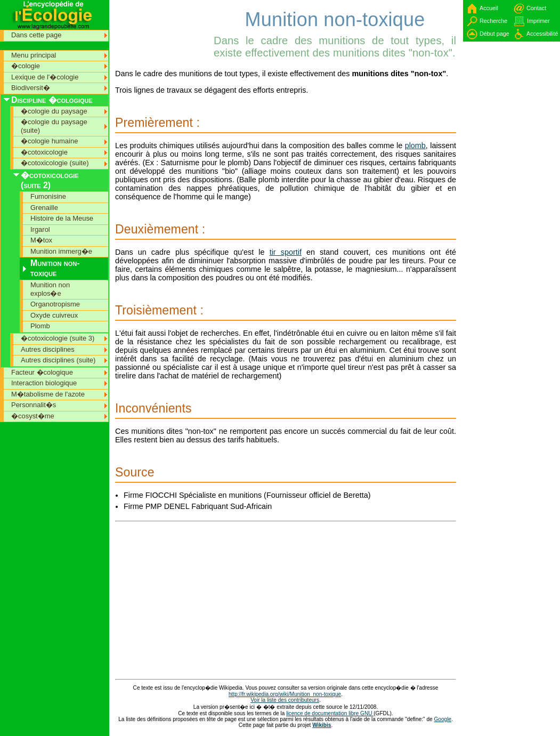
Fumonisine (48, 196)
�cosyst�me (33, 416)
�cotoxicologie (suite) (55, 163)
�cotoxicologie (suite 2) (50, 180)
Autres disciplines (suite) (58, 360)
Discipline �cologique (52, 100)
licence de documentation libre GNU (330, 713)
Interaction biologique (44, 383)
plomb (415, 145)
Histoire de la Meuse (62, 218)
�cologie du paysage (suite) (54, 126)
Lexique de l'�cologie (45, 77)
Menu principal (34, 55)
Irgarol (40, 229)
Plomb (40, 326)
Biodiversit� (31, 88)
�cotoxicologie (44, 152)
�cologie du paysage (54, 111)
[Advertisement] (163, 24)
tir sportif (286, 252)
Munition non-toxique (55, 268)
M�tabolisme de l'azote (48, 394)
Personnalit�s (34, 405)
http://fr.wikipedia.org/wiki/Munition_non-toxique (285, 694)
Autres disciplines (48, 349)
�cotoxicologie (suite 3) (58, 338)
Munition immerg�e (61, 251)
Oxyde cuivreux (54, 315)
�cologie (26, 66)
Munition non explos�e (50, 289)
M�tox (41, 240)
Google (443, 719)
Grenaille (44, 208)
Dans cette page (36, 35)
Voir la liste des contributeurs (285, 700)
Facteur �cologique (42, 372)
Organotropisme (55, 304)
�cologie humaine (49, 141)
